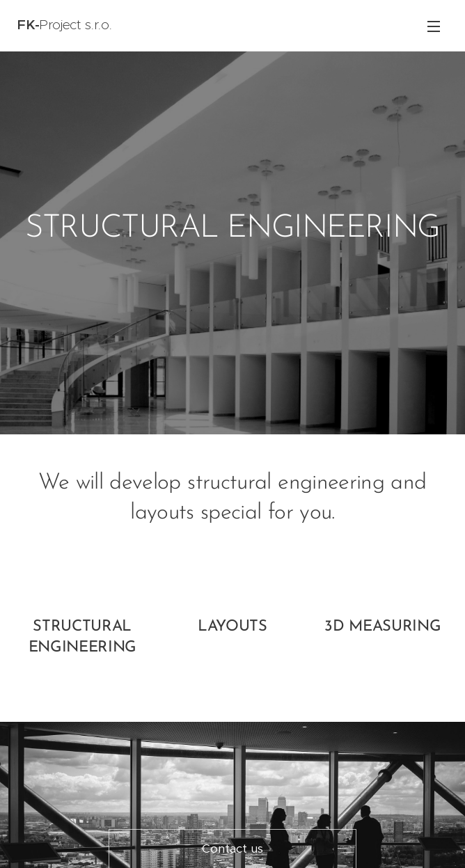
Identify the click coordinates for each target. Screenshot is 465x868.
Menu (434, 26)
